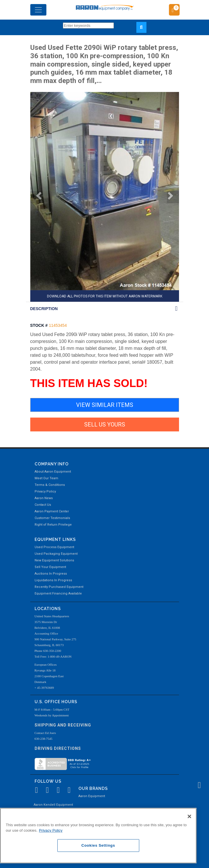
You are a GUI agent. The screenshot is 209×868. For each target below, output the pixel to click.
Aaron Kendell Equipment (53, 805)
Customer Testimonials (52, 518)
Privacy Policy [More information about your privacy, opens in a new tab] (51, 830)
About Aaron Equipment (53, 472)
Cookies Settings (98, 845)
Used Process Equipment (54, 547)
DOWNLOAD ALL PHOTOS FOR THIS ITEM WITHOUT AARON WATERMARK (105, 296)
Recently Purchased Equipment (59, 587)
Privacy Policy (45, 491)
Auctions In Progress (51, 574)
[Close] (189, 816)
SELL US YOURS (105, 424)
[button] (36, 197)
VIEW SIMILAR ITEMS (105, 405)
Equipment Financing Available (58, 594)
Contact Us (43, 505)
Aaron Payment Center (52, 511)
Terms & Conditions (50, 485)
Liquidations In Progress (53, 580)
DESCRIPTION (44, 309)
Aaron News (44, 498)
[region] (98, 836)
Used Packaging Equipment (56, 554)
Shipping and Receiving (63, 725)
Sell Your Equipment (50, 567)
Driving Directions (58, 748)
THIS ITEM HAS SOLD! (89, 383)
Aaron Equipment (92, 796)
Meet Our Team (46, 478)
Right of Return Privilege (53, 525)
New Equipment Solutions (54, 560)
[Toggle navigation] (38, 10)
